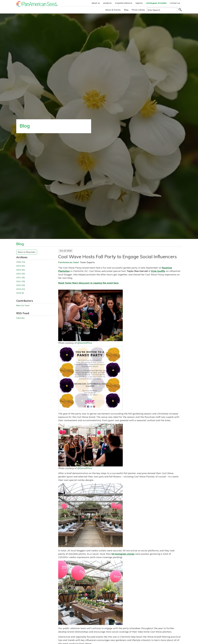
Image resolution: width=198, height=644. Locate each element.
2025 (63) (21, 266)
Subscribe (20, 318)
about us (96, 3)
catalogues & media (156, 3)
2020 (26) (21, 285)
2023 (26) (21, 274)
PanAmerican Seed (68, 262)
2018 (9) (20, 293)
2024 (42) (21, 270)
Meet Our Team (23, 306)
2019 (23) (21, 289)
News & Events (113, 10)
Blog (126, 10)
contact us (175, 3)
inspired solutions (124, 3)
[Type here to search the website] (162, 10)
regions (139, 3)
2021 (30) (21, 281)
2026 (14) (21, 262)
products (107, 3)
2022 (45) (21, 278)
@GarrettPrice (85, 343)
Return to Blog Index (27, 252)
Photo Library (138, 10)
